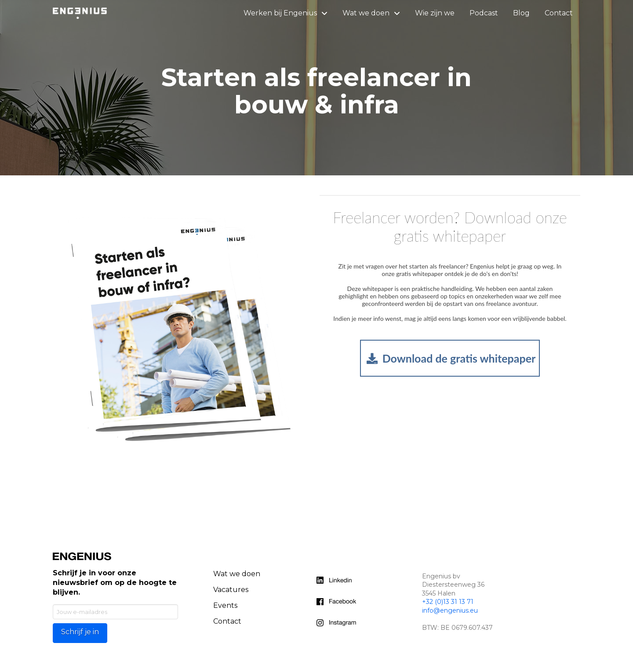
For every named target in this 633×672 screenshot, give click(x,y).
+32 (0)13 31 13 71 (448, 602)
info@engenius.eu (450, 610)
